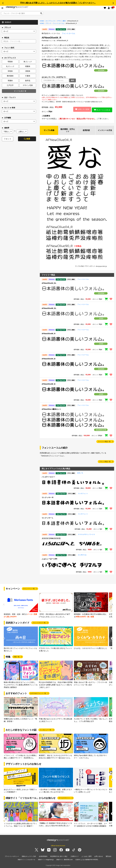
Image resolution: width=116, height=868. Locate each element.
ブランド (6, 28)
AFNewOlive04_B (49, 359)
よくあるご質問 (86, 857)
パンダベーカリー (48, 477)
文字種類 (6, 118)
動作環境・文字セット (68, 130)
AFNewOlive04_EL (49, 283)
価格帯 (6, 128)
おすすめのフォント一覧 (38, 694)
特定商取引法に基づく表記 (59, 857)
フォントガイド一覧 (39, 623)
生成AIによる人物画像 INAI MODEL (87, 860)
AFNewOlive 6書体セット (51, 410)
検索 (27, 139)
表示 (73, 80)
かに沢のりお (82, 555)
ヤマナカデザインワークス (86, 535)
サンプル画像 (49, 130)
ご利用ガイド (74, 857)
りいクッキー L (47, 518)
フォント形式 (8, 48)
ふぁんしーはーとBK (50, 559)
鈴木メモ (80, 473)
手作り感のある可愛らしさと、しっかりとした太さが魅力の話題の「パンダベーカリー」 (58, 3)
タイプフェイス (50, 21)
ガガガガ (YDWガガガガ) (51, 539)
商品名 (6, 38)
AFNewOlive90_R (49, 334)
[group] (21, 606)
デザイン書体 (61, 21)
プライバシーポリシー (12, 857)
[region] (77, 88)
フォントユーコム (59, 23)
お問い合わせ (99, 857)
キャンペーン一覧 (29, 589)
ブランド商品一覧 (105, 462)
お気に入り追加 (81, 109)
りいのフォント (83, 494)
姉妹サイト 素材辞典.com (65, 860)
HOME (42, 21)
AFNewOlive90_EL (49, 309)
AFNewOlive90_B (49, 384)
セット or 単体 (9, 108)
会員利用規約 (43, 857)
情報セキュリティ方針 (29, 857)
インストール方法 (105, 130)
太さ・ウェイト (9, 97)
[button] (3, 3)
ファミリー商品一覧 (104, 442)
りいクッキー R (48, 498)
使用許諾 (86, 130)
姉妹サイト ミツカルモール (26, 860)
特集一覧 (17, 657)
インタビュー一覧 (45, 730)
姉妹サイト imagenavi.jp (46, 860)
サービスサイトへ (64, 798)
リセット (8, 139)
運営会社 (109, 857)
